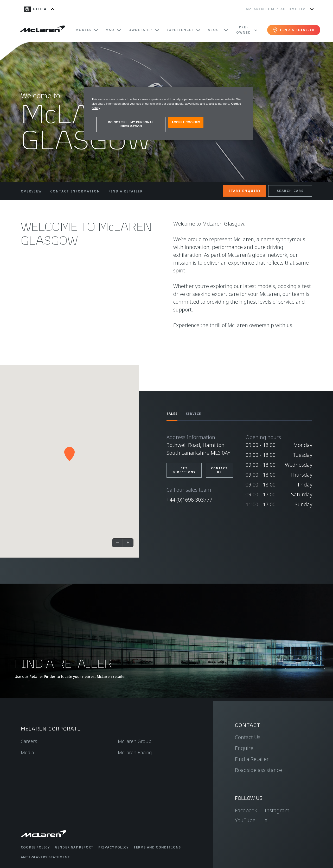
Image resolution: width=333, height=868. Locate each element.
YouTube (245, 820)
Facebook (246, 810)
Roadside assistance (258, 770)
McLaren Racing (135, 752)
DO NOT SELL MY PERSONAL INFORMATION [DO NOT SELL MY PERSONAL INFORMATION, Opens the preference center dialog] (131, 124)
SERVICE (193, 414)
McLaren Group (135, 741)
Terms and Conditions (157, 847)
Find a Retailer (252, 759)
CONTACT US (219, 470)
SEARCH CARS (290, 191)
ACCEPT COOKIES (186, 122)
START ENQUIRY (245, 191)
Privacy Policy (113, 847)
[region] (168, 113)
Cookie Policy (35, 847)
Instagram (277, 810)
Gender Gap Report (74, 847)
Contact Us (248, 737)
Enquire (244, 748)
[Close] (246, 93)
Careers (29, 741)
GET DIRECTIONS (184, 470)
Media (27, 752)
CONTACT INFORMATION (75, 191)
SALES (172, 414)
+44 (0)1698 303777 (189, 500)
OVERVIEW (31, 191)
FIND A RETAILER (126, 191)
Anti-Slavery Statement (45, 857)
